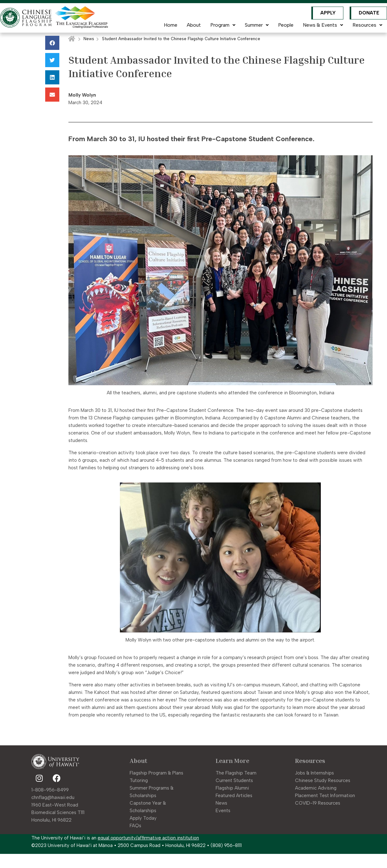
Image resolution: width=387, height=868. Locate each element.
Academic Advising (316, 788)
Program (223, 25)
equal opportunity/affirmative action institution (148, 838)
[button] (52, 43)
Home (171, 25)
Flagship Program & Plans (156, 773)
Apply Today (143, 818)
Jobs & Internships (314, 773)
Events (223, 811)
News (89, 39)
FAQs (135, 826)
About (194, 25)
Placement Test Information (325, 796)
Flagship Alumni (232, 788)
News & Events (323, 25)
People (286, 25)
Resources (367, 25)
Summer (257, 25)
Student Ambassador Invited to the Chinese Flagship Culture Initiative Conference (181, 39)
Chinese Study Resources (323, 780)
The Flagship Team (236, 773)
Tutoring (139, 780)
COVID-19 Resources (318, 803)
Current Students (234, 780)
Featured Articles (234, 796)
